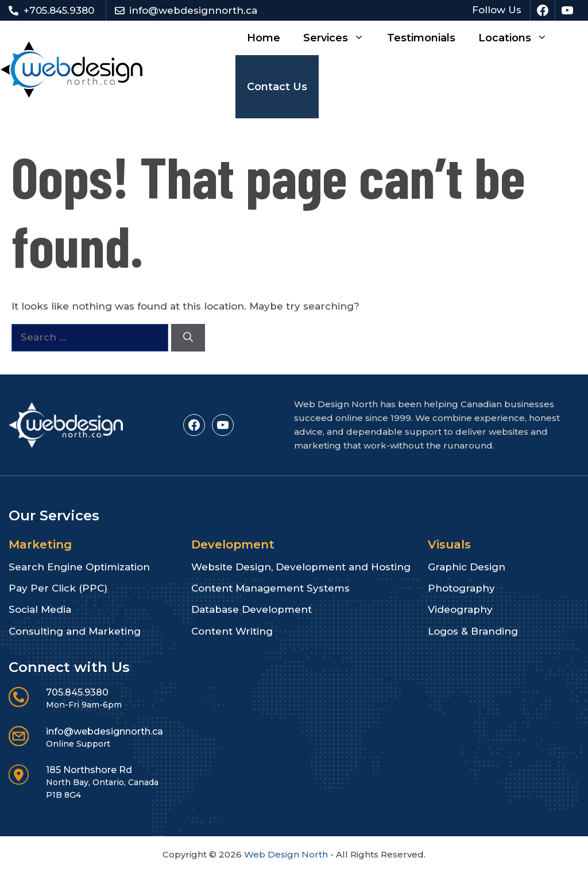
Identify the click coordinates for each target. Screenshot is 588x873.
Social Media (40, 609)
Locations (519, 38)
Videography (460, 609)
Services (339, 38)
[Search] (188, 338)
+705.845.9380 (59, 10)
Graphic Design (467, 567)
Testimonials (421, 38)
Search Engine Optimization (79, 567)
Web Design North (286, 854)
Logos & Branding (473, 631)
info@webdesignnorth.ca (193, 10)
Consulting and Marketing (75, 631)
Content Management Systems (270, 588)
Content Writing (232, 631)
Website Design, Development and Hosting (301, 567)
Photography (461, 588)
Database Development (252, 609)
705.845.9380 (77, 692)
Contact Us (277, 87)
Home (264, 38)
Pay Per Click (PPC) (58, 588)
